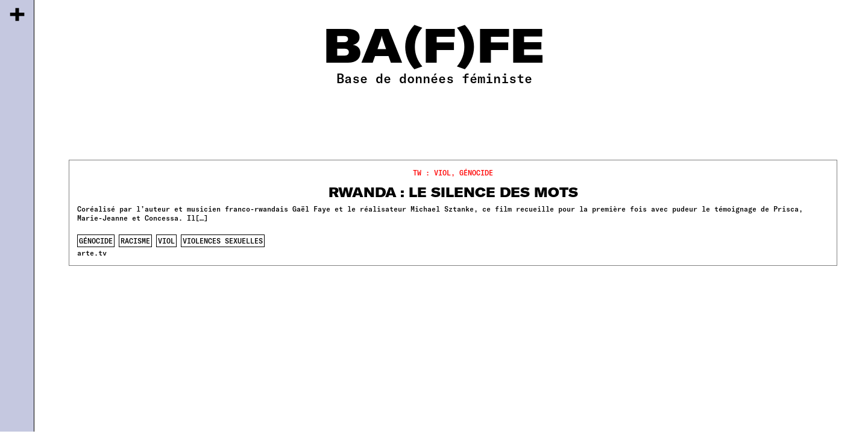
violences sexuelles (223, 241)
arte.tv (92, 253)
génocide (96, 241)
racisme (135, 241)
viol (166, 241)
